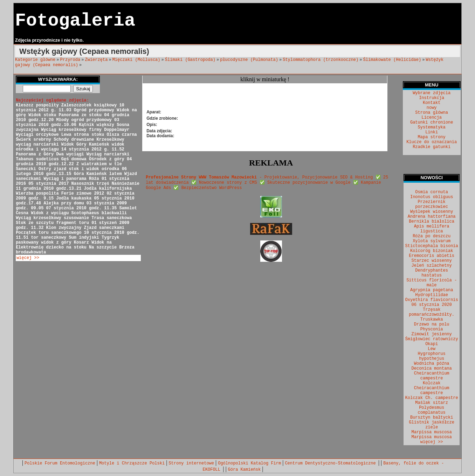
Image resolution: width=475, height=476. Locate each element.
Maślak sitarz (432, 403)
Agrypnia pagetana (432, 290)
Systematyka (432, 127)
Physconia (432, 329)
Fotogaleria (75, 21)
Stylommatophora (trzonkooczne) (321, 60)
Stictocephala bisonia (432, 246)
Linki (432, 132)
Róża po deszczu (432, 236)
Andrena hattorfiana (432, 217)
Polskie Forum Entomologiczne (60, 463)
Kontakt (432, 103)
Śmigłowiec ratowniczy (432, 339)
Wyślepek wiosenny (432, 212)
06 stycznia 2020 (432, 305)
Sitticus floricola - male (432, 283)
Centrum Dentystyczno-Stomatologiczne (331, 463)
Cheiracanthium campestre (432, 376)
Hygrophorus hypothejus (432, 356)
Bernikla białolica (432, 222)
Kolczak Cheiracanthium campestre (432, 388)
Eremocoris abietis (432, 256)
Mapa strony (432, 137)
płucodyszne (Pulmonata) (249, 60)
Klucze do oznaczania (432, 142)
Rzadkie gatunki (432, 147)
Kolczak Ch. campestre (432, 398)
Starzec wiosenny (432, 261)
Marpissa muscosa (432, 432)
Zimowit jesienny (432, 334)
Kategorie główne (35, 60)
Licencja (432, 118)
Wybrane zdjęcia (432, 93)
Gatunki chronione (432, 122)
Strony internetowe (191, 463)
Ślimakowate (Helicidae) (392, 60)
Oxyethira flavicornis (432, 300)
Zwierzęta (97, 60)
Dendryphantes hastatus (432, 273)
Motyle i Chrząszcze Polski (132, 463)
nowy (432, 108)
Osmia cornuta (432, 192)
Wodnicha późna (432, 364)
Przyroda (70, 60)
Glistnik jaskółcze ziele (432, 425)
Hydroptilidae (432, 295)
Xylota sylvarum (432, 241)
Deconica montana (432, 369)
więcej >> (28, 258)
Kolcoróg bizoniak (432, 251)
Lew (432, 349)
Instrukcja (432, 98)
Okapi (432, 344)
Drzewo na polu (432, 324)
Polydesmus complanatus (432, 410)
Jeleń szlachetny (432, 266)
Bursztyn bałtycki (432, 418)
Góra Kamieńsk (245, 470)
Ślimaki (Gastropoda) (190, 60)
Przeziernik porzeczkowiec (432, 204)
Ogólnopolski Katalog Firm (249, 463)
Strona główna (432, 113)
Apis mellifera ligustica (432, 229)
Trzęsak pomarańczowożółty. (432, 312)
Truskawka (432, 320)
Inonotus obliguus (432, 197)
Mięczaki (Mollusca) (136, 60)
